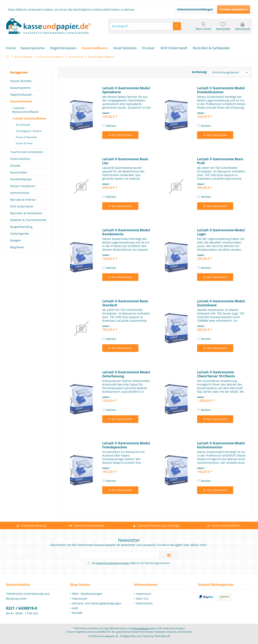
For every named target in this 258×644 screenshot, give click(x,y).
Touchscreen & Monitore (27, 152)
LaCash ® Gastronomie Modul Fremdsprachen (126, 445)
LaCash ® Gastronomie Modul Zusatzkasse (221, 303)
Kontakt (77, 613)
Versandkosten (141, 628)
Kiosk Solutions (20, 159)
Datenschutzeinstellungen (195, 9)
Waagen (16, 240)
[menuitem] (243, 26)
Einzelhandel (23, 125)
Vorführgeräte (20, 234)
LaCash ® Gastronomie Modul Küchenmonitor (221, 445)
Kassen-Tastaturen (23, 186)
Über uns (142, 598)
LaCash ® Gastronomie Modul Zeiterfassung (126, 374)
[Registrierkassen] (63, 48)
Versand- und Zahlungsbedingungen (97, 603)
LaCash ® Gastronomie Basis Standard (125, 303)
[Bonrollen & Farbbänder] (212, 48)
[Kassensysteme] (33, 48)
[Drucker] (148, 48)
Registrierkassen (21, 95)
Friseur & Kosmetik (26, 137)
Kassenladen (19, 172)
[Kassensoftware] (95, 48)
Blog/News (17, 247)
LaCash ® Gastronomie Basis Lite (125, 161)
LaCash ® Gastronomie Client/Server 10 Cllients (216, 374)
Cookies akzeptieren (234, 9)
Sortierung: (199, 72)
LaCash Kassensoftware (29, 118)
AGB (75, 608)
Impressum (80, 598)
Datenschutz (144, 603)
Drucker (15, 166)
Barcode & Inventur (23, 200)
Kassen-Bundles (21, 81)
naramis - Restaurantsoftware (25, 110)
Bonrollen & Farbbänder (26, 213)
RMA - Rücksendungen (87, 594)
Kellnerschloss (20, 193)
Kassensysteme (20, 88)
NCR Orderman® (22, 206)
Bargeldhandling (21, 227)
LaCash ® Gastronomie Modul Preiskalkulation (221, 90)
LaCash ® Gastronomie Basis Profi (220, 161)
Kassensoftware (21, 101)
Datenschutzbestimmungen (113, 563)
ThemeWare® (162, 636)
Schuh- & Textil (24, 143)
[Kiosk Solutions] (125, 48)
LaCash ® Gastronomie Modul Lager (221, 232)
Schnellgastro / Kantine (28, 131)
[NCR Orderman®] (174, 48)
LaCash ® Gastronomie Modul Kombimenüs (126, 232)
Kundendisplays (21, 179)
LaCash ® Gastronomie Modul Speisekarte (126, 90)
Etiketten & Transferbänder (28, 220)
